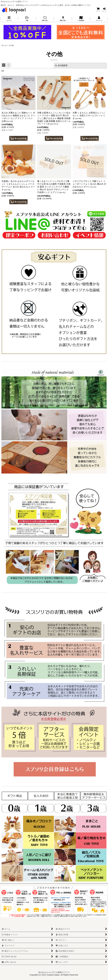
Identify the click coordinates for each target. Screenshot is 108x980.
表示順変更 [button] (61, 66)
